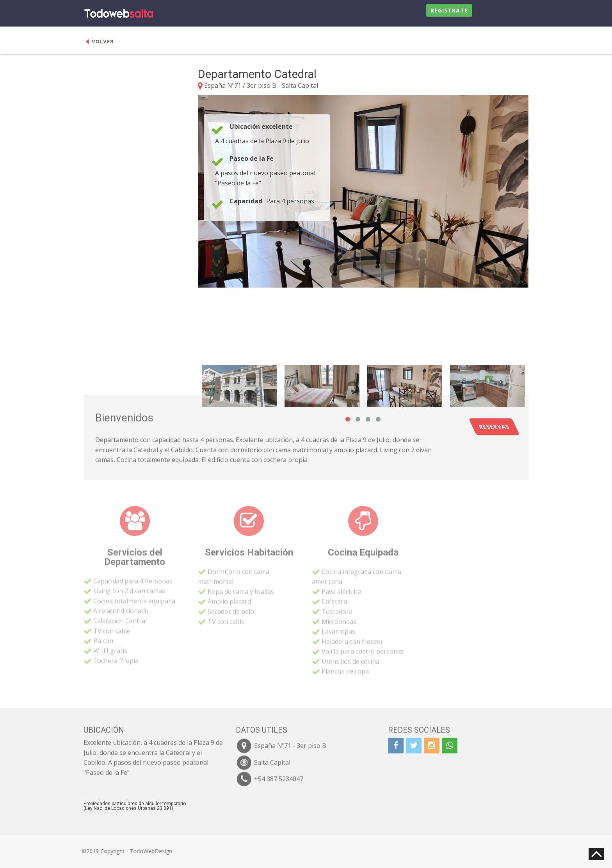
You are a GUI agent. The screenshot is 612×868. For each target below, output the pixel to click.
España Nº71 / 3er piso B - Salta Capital (261, 85)
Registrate (449, 10)
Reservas (530, 427)
